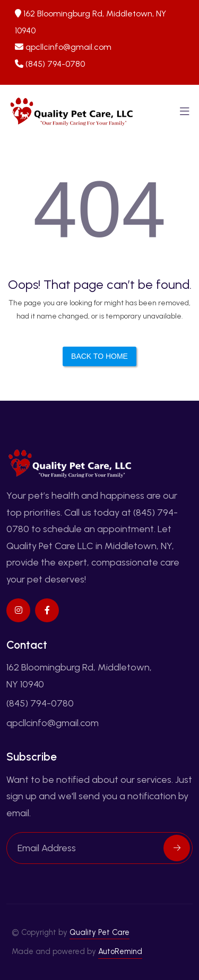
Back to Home (99, 356)
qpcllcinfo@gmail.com (68, 47)
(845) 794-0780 (55, 64)
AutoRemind (120, 951)
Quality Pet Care (99, 932)
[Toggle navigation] (185, 114)
